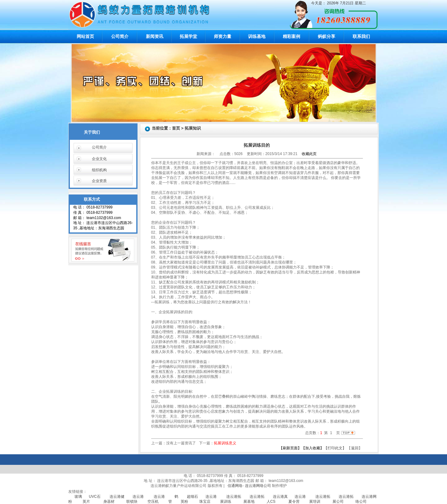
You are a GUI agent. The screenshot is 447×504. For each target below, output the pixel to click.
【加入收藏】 (313, 448)
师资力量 (223, 36)
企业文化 (99, 159)
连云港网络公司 (258, 486)
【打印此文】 (335, 448)
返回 (355, 448)
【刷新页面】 (290, 448)
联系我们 (361, 36)
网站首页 (85, 36)
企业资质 (99, 181)
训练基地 (257, 36)
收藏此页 (309, 154)
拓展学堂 (188, 36)
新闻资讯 (155, 36)
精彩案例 (291, 36)
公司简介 (120, 36)
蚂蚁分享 (327, 36)
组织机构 (99, 170)
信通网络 (235, 486)
